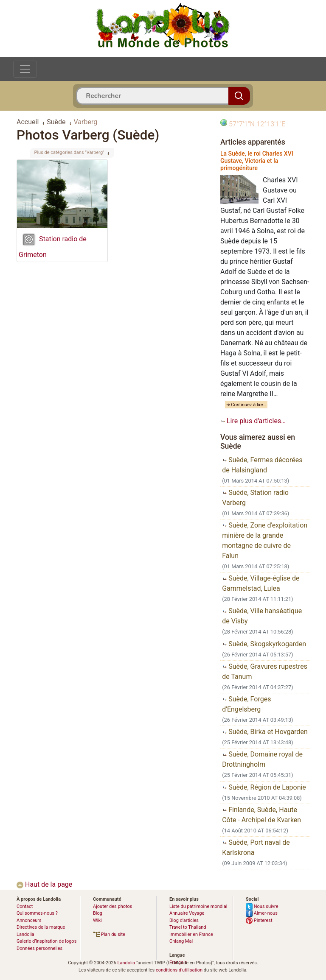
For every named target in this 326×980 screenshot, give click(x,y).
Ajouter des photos (112, 906)
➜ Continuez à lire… (246, 405)
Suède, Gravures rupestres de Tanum (265, 671)
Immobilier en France (191, 934)
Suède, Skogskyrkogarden (264, 644)
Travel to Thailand (188, 927)
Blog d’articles (184, 920)
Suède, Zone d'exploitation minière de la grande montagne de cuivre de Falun (265, 540)
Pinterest (259, 920)
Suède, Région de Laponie (264, 787)
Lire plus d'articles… (253, 421)
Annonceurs (29, 920)
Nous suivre (262, 906)
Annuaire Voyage (187, 913)
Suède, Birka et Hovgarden (265, 732)
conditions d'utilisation (179, 970)
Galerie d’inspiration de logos (46, 941)
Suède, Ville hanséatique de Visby (262, 616)
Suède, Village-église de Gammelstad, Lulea (261, 583)
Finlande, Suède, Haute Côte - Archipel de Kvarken (261, 815)
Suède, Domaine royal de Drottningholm (262, 759)
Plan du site (109, 934)
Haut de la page (44, 884)
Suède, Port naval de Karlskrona (256, 847)
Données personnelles (39, 948)
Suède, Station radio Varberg (255, 498)
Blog (98, 913)
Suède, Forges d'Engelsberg (246, 704)
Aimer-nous (262, 913)
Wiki (97, 920)
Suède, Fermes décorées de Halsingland (262, 465)
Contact (25, 906)
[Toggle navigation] (25, 69)
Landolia (126, 963)
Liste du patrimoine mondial (198, 906)
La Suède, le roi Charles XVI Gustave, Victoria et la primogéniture (257, 161)
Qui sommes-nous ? (37, 913)
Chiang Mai (181, 941)
